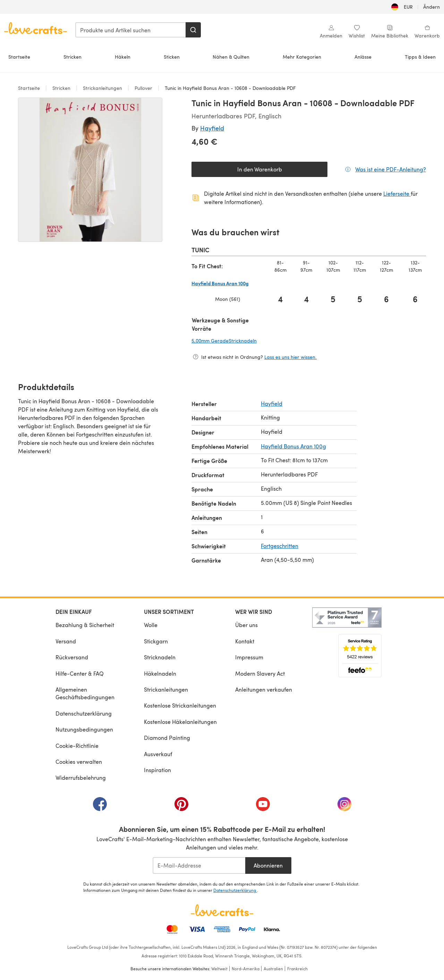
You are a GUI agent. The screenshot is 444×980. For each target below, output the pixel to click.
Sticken (172, 57)
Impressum (249, 657)
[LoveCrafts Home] (222, 910)
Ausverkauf (158, 754)
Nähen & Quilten (231, 57)
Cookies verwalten (79, 762)
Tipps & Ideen (420, 57)
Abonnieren (268, 865)
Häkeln (123, 57)
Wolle (151, 625)
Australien (273, 969)
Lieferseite (397, 193)
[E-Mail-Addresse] (199, 865)
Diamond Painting (167, 738)
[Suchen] (193, 30)
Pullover (143, 88)
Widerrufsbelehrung (81, 778)
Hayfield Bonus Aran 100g (293, 446)
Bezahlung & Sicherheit (85, 625)
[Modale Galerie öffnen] (90, 170)
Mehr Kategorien (302, 57)
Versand (66, 641)
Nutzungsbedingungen (84, 729)
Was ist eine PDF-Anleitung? (391, 169)
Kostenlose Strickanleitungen (180, 705)
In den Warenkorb (260, 169)
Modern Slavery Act (260, 673)
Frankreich (297, 969)
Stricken (72, 57)
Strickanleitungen (103, 88)
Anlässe (363, 57)
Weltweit (219, 969)
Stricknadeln (160, 657)
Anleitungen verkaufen (264, 689)
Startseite (19, 57)
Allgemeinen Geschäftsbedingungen (85, 693)
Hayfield (212, 128)
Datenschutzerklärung (84, 713)
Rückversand (72, 657)
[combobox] (131, 30)
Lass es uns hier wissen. (291, 357)
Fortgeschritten (280, 546)
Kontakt (245, 641)
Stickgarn (156, 641)
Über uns (246, 625)
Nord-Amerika (246, 969)
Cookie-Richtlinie (77, 746)
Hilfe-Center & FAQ (80, 673)
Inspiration (157, 770)
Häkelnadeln (160, 673)
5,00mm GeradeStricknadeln (260, 340)
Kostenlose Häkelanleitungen (180, 722)
